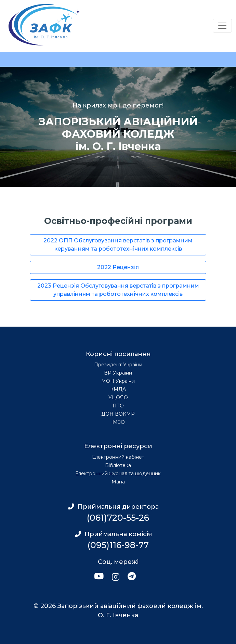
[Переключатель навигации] (222, 26)
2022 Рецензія (118, 267)
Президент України (118, 365)
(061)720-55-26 (118, 518)
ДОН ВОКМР (118, 414)
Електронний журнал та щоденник (118, 473)
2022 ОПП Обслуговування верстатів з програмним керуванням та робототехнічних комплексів (118, 245)
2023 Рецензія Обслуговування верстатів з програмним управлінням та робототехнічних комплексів (118, 290)
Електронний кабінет (118, 457)
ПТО (118, 406)
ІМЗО (118, 422)
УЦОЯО (118, 397)
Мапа (118, 482)
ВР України (118, 373)
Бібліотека (118, 465)
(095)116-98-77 (118, 545)
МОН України (118, 381)
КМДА (118, 389)
